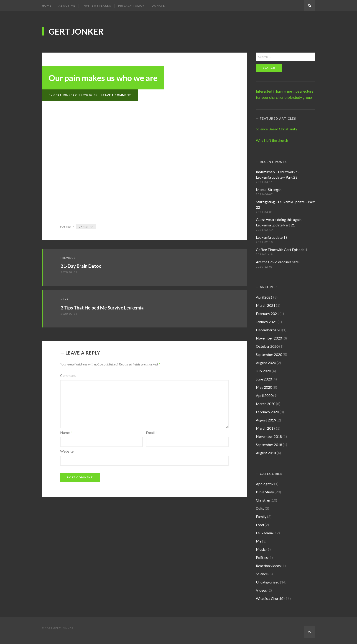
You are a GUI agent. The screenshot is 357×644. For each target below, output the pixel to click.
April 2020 (264, 395)
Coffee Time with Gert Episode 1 (282, 250)
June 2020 (264, 379)
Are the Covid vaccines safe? (278, 262)
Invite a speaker (97, 6)
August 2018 (266, 453)
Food (260, 525)
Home (47, 6)
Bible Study (265, 492)
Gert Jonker (76, 31)
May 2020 (264, 387)
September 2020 (269, 354)
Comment (68, 375)
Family (261, 516)
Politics (262, 557)
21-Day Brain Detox (81, 266)
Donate (158, 6)
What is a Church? (270, 598)
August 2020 (266, 363)
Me (259, 541)
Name (66, 432)
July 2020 (263, 371)
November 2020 (269, 338)
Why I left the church (272, 140)
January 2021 (266, 322)
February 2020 (267, 412)
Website (67, 451)
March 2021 (266, 305)
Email (151, 432)
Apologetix (265, 484)
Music (261, 549)
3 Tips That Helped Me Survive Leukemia (102, 308)
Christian (86, 227)
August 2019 (266, 420)
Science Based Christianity (277, 129)
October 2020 (267, 346)
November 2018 (269, 436)
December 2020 (269, 330)
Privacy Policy (131, 6)
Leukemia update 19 (272, 237)
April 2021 (264, 297)
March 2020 (266, 404)
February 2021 (267, 313)
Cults (260, 508)
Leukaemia (264, 533)
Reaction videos (268, 566)
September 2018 (269, 445)
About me (67, 6)
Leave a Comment (116, 95)
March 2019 (266, 428)
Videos (261, 590)
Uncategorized (268, 582)
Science (262, 574)
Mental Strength (269, 189)
